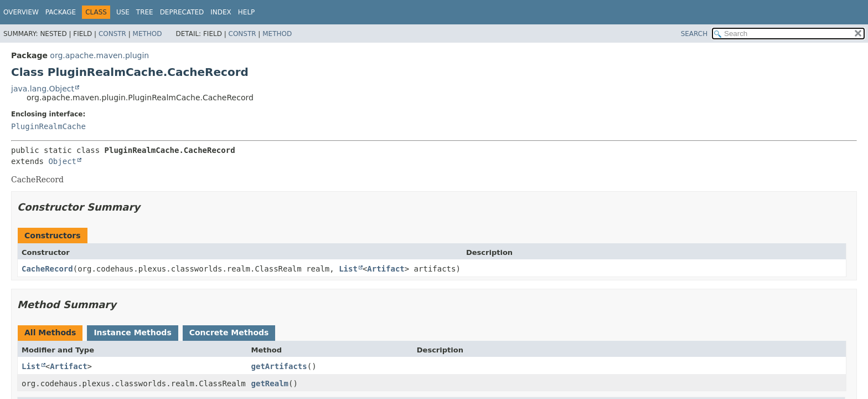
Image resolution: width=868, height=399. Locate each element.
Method (148, 34)
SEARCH (694, 34)
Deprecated (182, 12)
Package (61, 12)
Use (123, 12)
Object (62, 161)
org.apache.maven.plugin (99, 55)
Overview (21, 12)
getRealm (270, 383)
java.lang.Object (43, 89)
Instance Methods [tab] (132, 332)
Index (221, 12)
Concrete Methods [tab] (229, 332)
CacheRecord (47, 269)
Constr (112, 34)
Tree (145, 12)
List (348, 269)
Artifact (386, 269)
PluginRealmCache (48, 126)
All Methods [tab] (50, 332)
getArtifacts (279, 366)
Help (247, 12)
